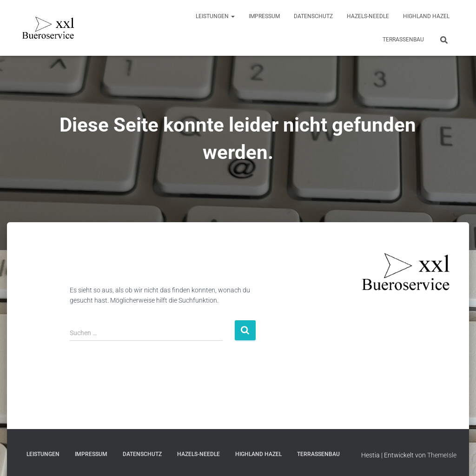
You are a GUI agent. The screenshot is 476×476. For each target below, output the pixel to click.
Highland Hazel (426, 16)
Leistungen (215, 16)
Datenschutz (313, 16)
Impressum (264, 16)
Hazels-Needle (368, 16)
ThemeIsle (442, 455)
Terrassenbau (403, 40)
